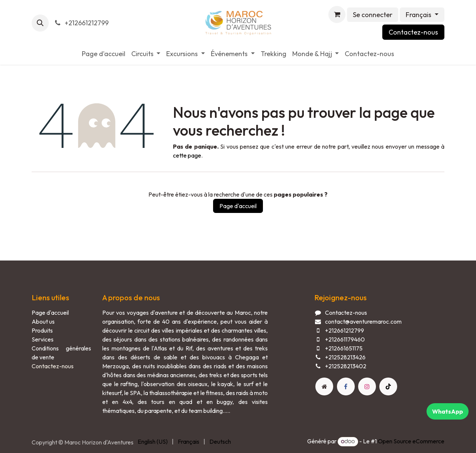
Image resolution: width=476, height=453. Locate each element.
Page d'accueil (238, 206)
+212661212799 (81, 23)
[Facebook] (346, 386)
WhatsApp (448, 411)
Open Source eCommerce (411, 441)
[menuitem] (104, 54)
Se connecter (373, 15)
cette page (187, 155)
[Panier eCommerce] (337, 14)
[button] (40, 23)
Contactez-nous (413, 32)
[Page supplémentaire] (324, 386)
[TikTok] (388, 386)
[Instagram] (367, 386)
